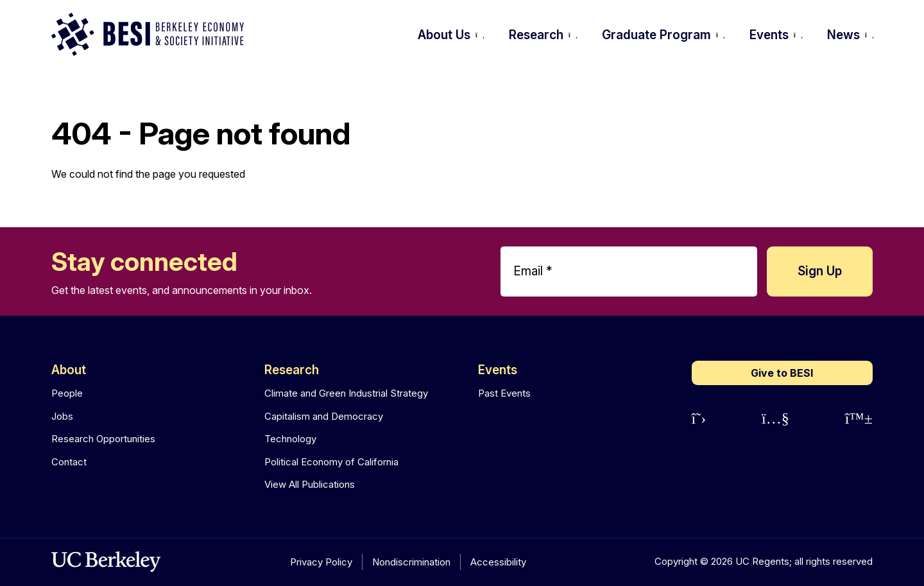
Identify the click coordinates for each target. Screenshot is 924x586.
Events (498, 370)
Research (292, 370)
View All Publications (310, 484)
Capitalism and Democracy (324, 416)
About (69, 370)
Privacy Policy (321, 562)
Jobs (62, 416)
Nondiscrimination (411, 562)
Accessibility (498, 562)
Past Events (504, 393)
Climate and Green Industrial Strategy (346, 393)
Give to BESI (782, 373)
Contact (69, 462)
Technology (290, 439)
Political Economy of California (331, 462)
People (67, 393)
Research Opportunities (103, 439)
